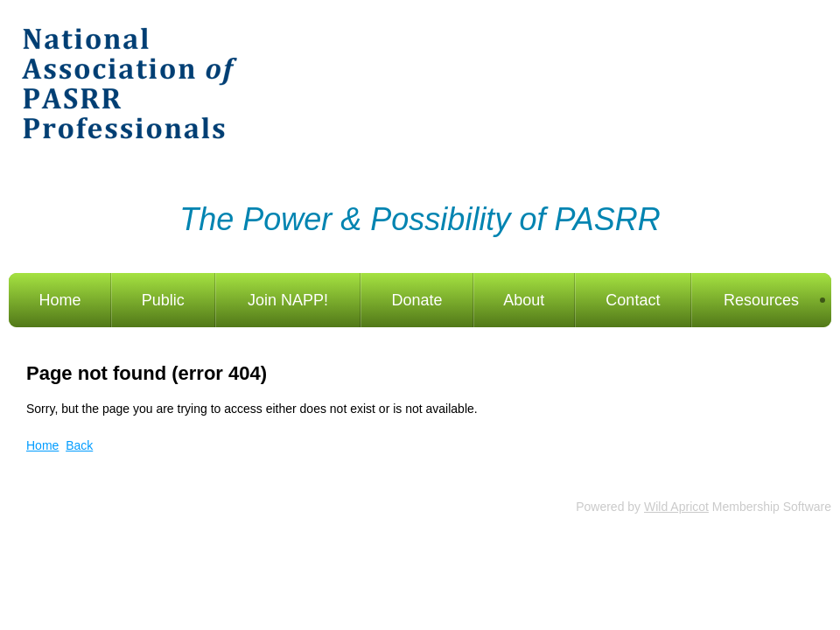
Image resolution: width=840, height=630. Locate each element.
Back (79, 445)
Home (42, 445)
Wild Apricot (676, 507)
